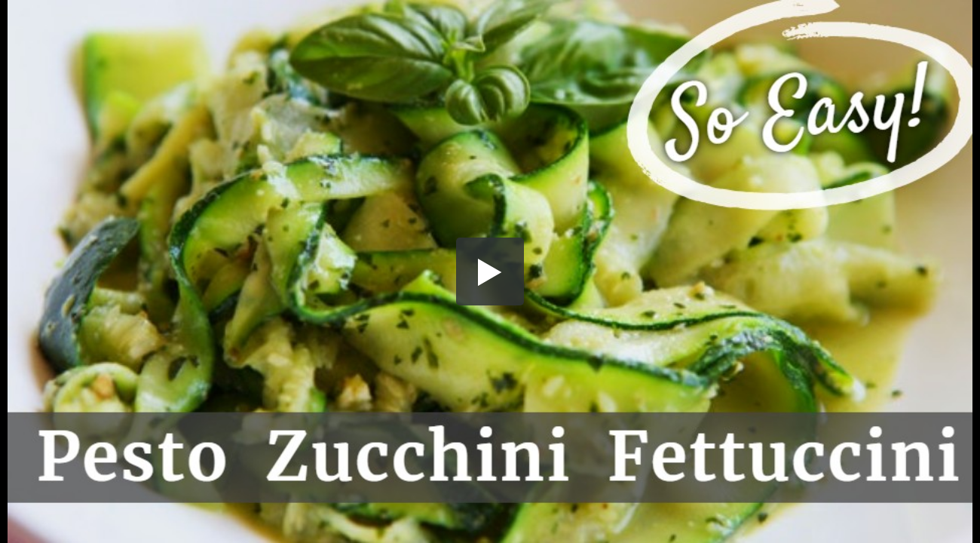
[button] (490, 271)
